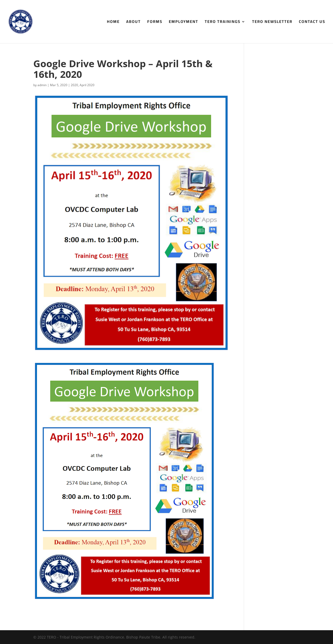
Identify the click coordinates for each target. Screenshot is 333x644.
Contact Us (312, 23)
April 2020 (87, 85)
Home (113, 23)
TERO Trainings (223, 23)
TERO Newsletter (272, 23)
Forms (155, 23)
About (133, 23)
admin (42, 85)
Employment (184, 23)
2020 (74, 85)
